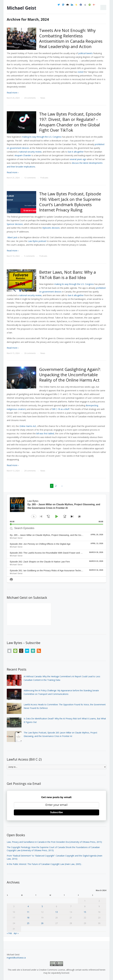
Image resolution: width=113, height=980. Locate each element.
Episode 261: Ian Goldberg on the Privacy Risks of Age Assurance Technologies (49, 570)
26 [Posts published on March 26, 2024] (42, 923)
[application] (56, 509)
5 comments (29, 256)
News (43, 98)
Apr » (16, 933)
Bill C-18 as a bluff (61, 409)
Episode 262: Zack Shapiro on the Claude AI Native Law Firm (40, 562)
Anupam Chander (23, 155)
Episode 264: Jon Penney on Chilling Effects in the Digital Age (40, 544)
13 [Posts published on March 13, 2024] (56, 912)
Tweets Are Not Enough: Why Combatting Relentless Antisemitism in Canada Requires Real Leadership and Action (71, 38)
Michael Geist (21, 8)
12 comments (30, 178)
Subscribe (56, 812)
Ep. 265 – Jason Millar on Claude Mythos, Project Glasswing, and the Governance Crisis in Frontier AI (60, 535)
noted (80, 72)
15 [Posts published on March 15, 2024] (85, 912)
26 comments (30, 353)
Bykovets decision (51, 228)
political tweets (86, 53)
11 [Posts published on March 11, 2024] (28, 912)
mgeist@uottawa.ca (16, 958)
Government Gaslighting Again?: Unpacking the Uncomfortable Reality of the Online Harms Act (70, 375)
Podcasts (44, 178)
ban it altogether (76, 295)
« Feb (9, 933)
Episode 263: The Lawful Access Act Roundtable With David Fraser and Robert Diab (51, 553)
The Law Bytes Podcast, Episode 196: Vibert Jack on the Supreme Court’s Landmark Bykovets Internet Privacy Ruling (70, 202)
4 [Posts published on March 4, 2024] (28, 906)
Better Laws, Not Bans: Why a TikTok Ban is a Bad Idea (67, 275)
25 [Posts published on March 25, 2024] (28, 923)
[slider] (56, 524)
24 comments (30, 98)
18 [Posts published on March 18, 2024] (28, 918)
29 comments (30, 471)
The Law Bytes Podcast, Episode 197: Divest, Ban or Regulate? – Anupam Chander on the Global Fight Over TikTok (70, 122)
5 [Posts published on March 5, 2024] (42, 906)
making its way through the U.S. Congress (74, 284)
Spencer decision (15, 224)
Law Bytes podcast (37, 241)
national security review (30, 295)
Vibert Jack (12, 237)
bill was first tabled (45, 433)
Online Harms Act (28, 426)
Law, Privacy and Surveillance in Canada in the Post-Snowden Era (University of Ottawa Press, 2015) (54, 842)
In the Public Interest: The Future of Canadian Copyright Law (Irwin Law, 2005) (44, 864)
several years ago (78, 159)
